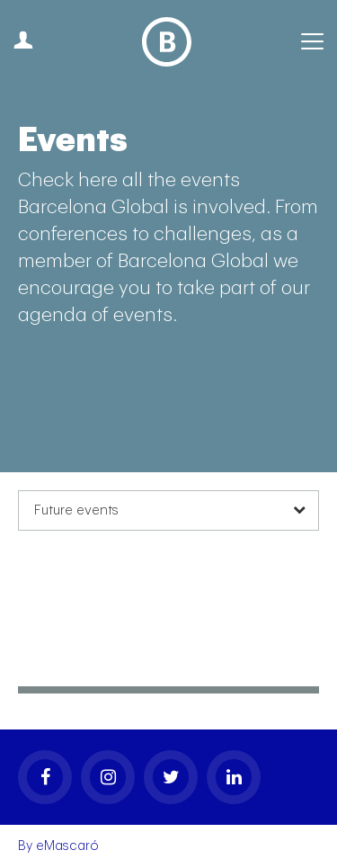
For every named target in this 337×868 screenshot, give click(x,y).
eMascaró (67, 846)
